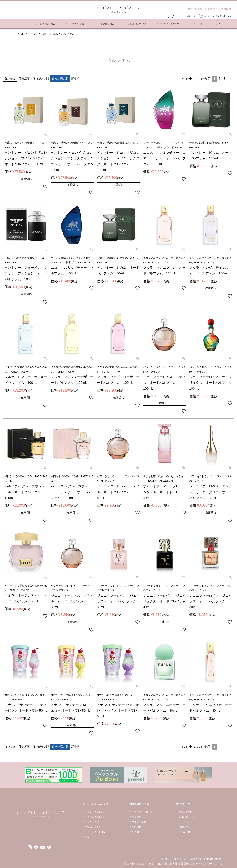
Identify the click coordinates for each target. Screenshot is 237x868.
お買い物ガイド (224, 16)
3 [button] (224, 79)
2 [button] (219, 79)
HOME (20, 34)
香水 (55, 34)
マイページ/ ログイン (173, 16)
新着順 (75, 78)
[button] (230, 78)
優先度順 (24, 78)
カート (207, 16)
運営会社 (186, 864)
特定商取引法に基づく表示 (139, 864)
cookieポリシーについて (209, 864)
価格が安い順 (41, 78)
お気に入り (191, 16)
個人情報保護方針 (167, 864)
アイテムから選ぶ (39, 34)
